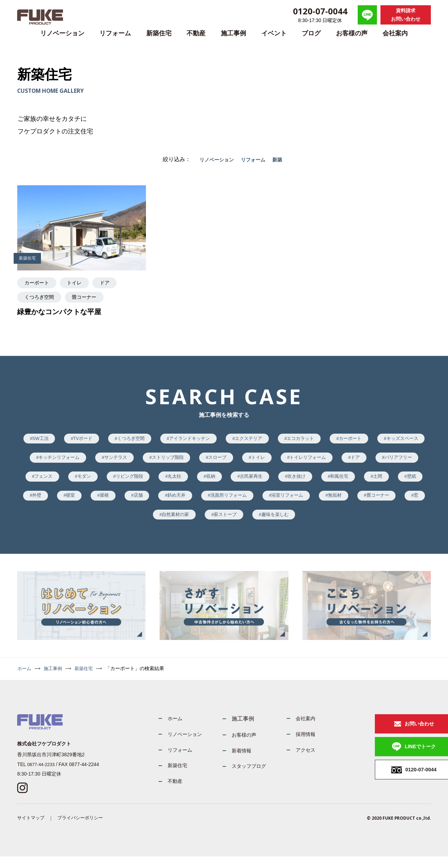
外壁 (174, 501)
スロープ (294, 460)
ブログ (311, 33)
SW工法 (56, 439)
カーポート (391, 439)
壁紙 (138, 501)
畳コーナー (179, 521)
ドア (37, 480)
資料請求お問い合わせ (406, 15)
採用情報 (299, 743)
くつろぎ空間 (154, 439)
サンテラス (184, 460)
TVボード (102, 439)
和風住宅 (59, 501)
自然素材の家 (264, 521)
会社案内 (395, 33)
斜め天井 (325, 501)
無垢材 (133, 521)
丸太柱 (276, 480)
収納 (316, 480)
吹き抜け (408, 480)
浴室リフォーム (81, 521)
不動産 (196, 33)
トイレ (338, 460)
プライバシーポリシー (84, 829)
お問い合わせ (396, 732)
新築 (281, 159)
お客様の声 (352, 33)
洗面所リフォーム (381, 501)
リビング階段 (228, 480)
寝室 (211, 501)
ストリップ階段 (240, 460)
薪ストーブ (318, 521)
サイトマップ (32, 829)
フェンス (135, 480)
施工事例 (233, 33)
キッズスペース (57, 460)
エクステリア (281, 439)
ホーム (25, 676)
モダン (179, 480)
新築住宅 (159, 33)
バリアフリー (84, 480)
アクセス (299, 759)
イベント (274, 33)
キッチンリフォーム (123, 460)
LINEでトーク (397, 757)
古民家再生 (359, 480)
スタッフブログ (239, 775)
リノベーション (62, 33)
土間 (101, 501)
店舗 (284, 501)
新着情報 (231, 759)
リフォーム (115, 33)
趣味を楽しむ (372, 521)
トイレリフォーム (391, 460)
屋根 (247, 501)
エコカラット (337, 439)
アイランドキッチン (218, 439)
